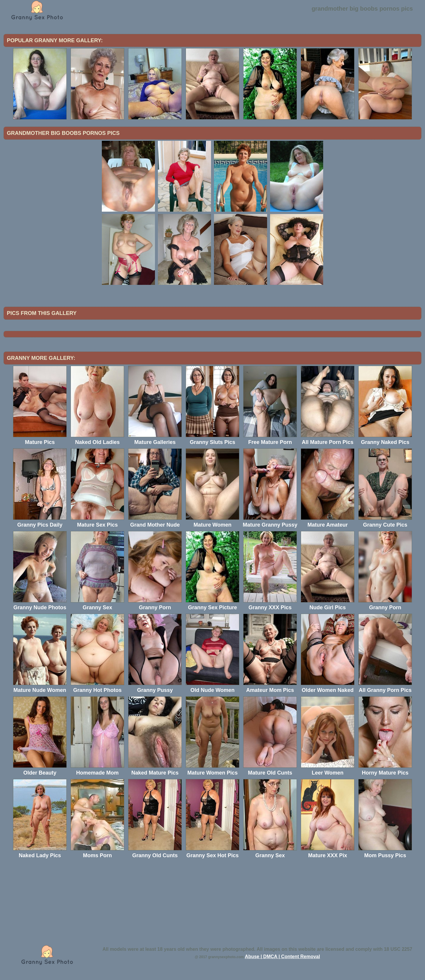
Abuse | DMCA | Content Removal (283, 957)
